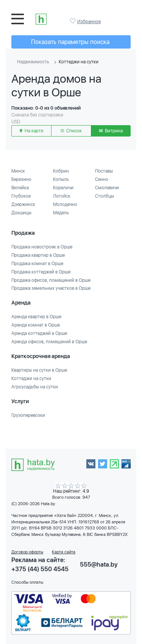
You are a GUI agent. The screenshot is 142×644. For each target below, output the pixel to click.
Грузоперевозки (28, 415)
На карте (31, 131)
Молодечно (65, 204)
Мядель (61, 213)
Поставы (104, 171)
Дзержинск (23, 204)
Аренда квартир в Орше (36, 317)
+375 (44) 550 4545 (40, 569)
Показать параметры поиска (70, 42)
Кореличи (63, 188)
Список (71, 131)
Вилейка (20, 188)
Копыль (61, 179)
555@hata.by (99, 565)
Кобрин (61, 171)
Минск (18, 171)
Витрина (111, 131)
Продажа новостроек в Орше (42, 247)
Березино (21, 179)
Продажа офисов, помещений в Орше (51, 280)
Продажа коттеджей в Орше (41, 272)
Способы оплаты (27, 582)
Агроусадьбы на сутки (35, 387)
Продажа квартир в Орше (38, 255)
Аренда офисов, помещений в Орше (49, 342)
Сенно (102, 179)
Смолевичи (107, 188)
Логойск (62, 196)
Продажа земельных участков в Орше (51, 288)
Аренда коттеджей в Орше (39, 333)
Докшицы (21, 213)
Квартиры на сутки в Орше (39, 370)
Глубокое (21, 196)
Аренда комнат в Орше (36, 325)
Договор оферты (27, 552)
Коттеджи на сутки (31, 379)
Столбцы (105, 196)
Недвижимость (33, 62)
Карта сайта (64, 552)
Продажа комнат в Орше (37, 264)
